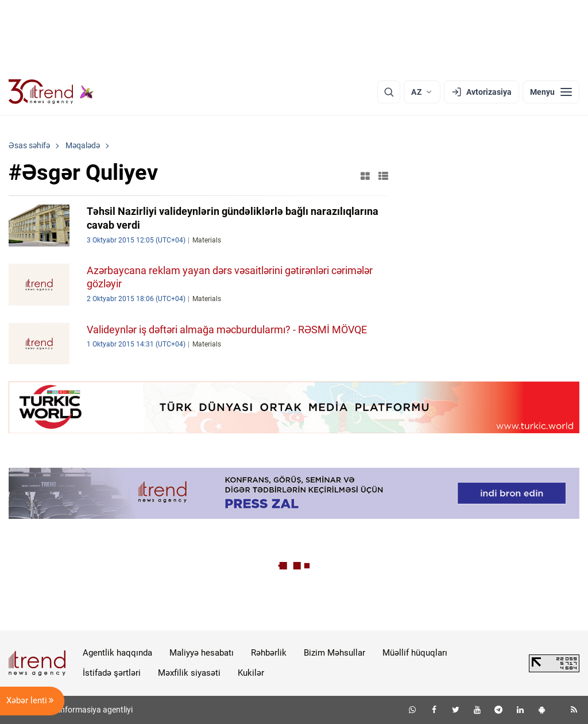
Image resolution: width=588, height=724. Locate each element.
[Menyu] (551, 92)
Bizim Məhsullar (334, 653)
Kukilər (251, 673)
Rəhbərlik (269, 653)
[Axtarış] (389, 92)
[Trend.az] (51, 92)
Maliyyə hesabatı (202, 653)
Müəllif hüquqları (415, 653)
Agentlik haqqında (117, 653)
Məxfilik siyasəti (189, 673)
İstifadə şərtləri (112, 673)
